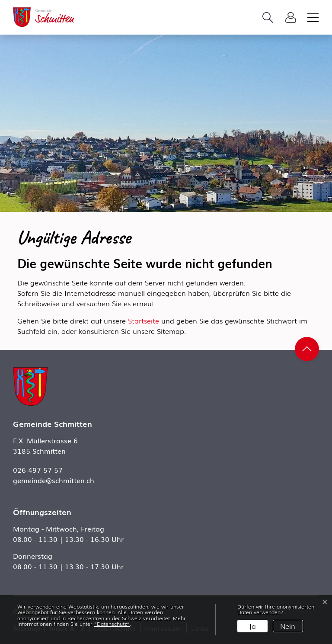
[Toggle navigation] (312, 17)
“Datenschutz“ (112, 624)
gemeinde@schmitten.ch (54, 480)
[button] (270, 17)
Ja (252, 626)
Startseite (144, 320)
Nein (288, 626)
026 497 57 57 (38, 470)
